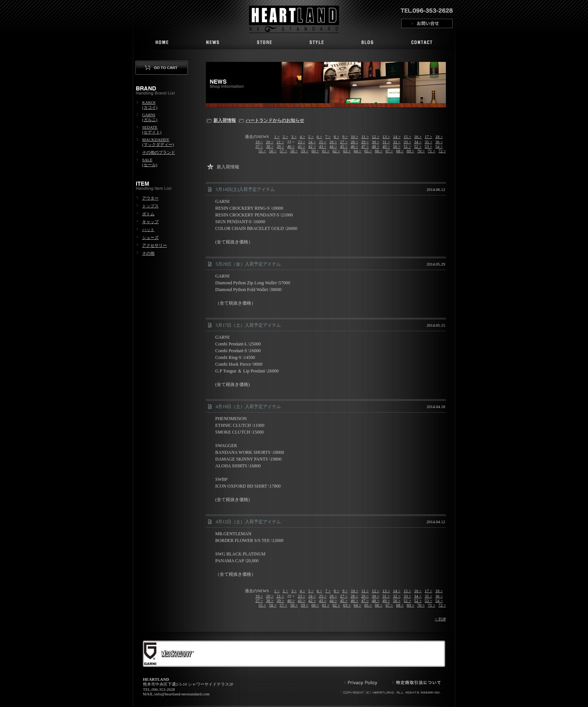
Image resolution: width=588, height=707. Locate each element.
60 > (315, 151)
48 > (375, 146)
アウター (150, 198)
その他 (148, 253)
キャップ (150, 222)
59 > (304, 151)
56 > (273, 151)
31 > (386, 142)
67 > (389, 151)
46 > (354, 146)
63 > (347, 151)
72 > (442, 151)
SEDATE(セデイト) (152, 130)
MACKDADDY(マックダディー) (158, 142)
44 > (333, 146)
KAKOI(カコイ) (150, 105)
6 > (319, 137)
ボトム (148, 214)
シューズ (150, 237)
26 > (333, 142)
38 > (270, 146)
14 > (397, 137)
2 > (285, 137)
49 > (386, 146)
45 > (344, 146)
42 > (312, 146)
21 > (280, 142)
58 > (294, 151)
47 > (365, 146)
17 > (429, 137)
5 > (311, 137)
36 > (439, 142)
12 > (375, 137)
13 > (386, 137)
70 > (421, 151)
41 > (301, 146)
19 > (259, 142)
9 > (345, 137)
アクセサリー (154, 245)
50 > (397, 146)
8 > (336, 137)
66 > (379, 151)
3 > (294, 137)
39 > (280, 146)
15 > (407, 137)
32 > (397, 142)
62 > (336, 151)
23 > (301, 142)
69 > (410, 151)
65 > (368, 151)
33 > (407, 142)
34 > (418, 142)
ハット (148, 230)
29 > (365, 142)
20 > (270, 142)
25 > (322, 142)
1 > (277, 137)
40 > (291, 146)
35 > (429, 142)
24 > (312, 142)
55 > (262, 151)
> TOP (440, 619)
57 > (283, 151)
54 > (439, 146)
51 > (407, 146)
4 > (302, 137)
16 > (418, 137)
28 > (354, 142)
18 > (439, 137)
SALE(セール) (150, 162)
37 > (259, 146)
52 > (418, 146)
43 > (322, 146)
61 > (326, 151)
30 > (375, 142)
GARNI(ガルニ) (150, 117)
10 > (354, 137)
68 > (400, 151)
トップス (150, 206)
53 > (429, 146)
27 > (344, 142)
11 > (365, 137)
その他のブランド (159, 152)
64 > (357, 151)
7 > (328, 137)
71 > (432, 151)
